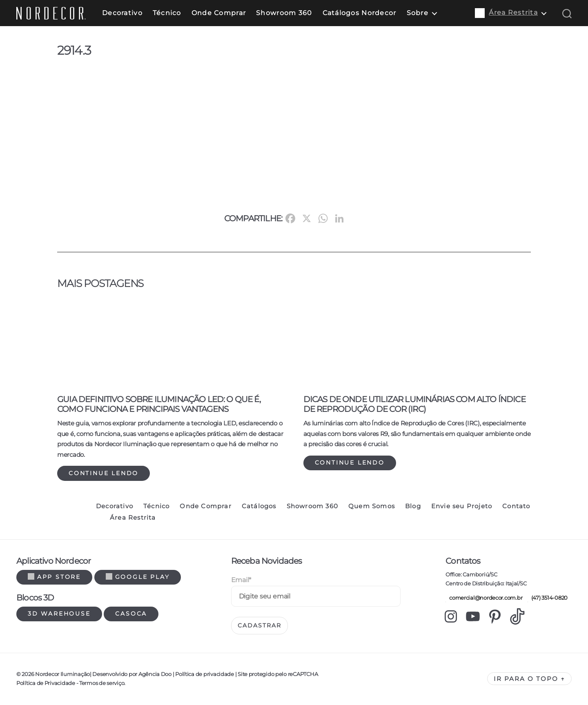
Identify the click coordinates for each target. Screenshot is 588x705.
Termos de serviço (102, 683)
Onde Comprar (219, 13)
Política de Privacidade (46, 683)
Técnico (167, 13)
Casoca (131, 614)
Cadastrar (259, 625)
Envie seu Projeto (462, 506)
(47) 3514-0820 (548, 598)
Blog (413, 506)
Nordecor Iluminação (62, 674)
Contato (516, 506)
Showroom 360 (284, 13)
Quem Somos (372, 506)
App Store (54, 577)
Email (241, 580)
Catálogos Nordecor (360, 13)
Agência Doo (155, 674)
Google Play (138, 577)
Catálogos (259, 506)
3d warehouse (59, 614)
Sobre (418, 13)
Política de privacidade (204, 674)
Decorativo (122, 13)
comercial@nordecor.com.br (484, 598)
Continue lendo (104, 473)
